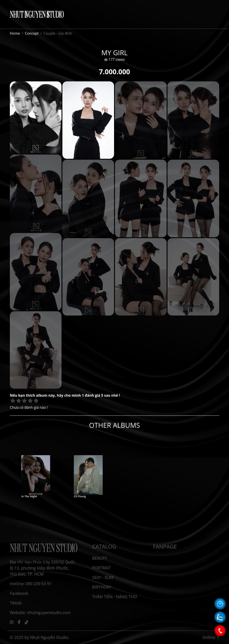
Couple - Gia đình (58, 33)
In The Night (32, 487)
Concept (32, 33)
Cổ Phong (84, 487)
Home (15, 33)
